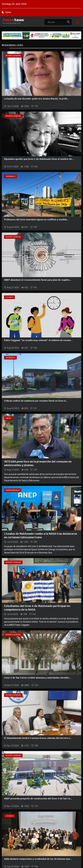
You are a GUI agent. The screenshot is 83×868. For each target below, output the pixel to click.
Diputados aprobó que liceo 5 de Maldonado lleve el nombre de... (39, 159)
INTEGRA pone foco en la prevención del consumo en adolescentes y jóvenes (38, 463)
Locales (9, 297)
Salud (8, 418)
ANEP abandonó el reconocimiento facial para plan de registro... (38, 280)
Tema (8, 12)
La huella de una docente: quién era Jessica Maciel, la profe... (37, 99)
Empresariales (13, 490)
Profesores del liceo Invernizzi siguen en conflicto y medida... (36, 220)
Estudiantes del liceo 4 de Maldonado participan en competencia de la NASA (37, 608)
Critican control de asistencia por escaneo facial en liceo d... (36, 401)
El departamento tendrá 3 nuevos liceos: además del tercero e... (38, 738)
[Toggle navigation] (77, 22)
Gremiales (10, 176)
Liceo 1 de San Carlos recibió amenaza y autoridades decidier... (37, 678)
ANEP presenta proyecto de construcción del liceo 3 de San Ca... (38, 799)
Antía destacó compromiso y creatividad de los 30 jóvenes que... (38, 859)
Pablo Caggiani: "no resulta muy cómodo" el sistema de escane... (38, 340)
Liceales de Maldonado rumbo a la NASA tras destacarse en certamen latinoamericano (41, 535)
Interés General (13, 56)
